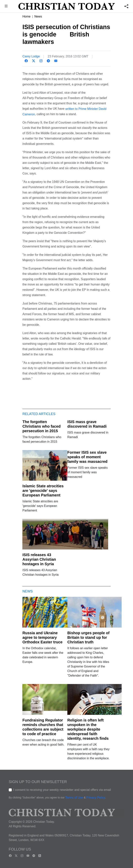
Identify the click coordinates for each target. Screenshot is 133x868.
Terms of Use (74, 798)
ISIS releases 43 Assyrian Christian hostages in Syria (39, 559)
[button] (6, 7)
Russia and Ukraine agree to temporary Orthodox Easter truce (42, 637)
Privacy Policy (96, 798)
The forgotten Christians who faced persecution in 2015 (41, 426)
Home (26, 16)
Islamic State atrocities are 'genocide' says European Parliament (43, 491)
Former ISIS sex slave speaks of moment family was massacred (87, 457)
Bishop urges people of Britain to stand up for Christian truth (88, 637)
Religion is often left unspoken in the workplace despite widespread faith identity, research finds (88, 729)
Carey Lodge (31, 56)
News (38, 16)
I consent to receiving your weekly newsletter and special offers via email (62, 790)
